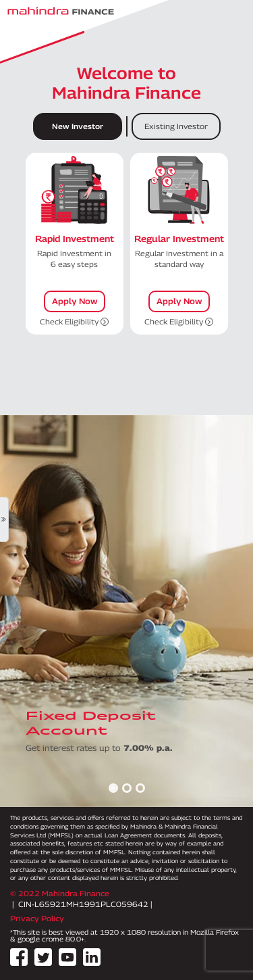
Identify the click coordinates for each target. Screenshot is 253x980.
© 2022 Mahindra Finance (60, 893)
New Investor (78, 126)
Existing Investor (176, 126)
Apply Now (75, 301)
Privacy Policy (37, 918)
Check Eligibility (74, 321)
